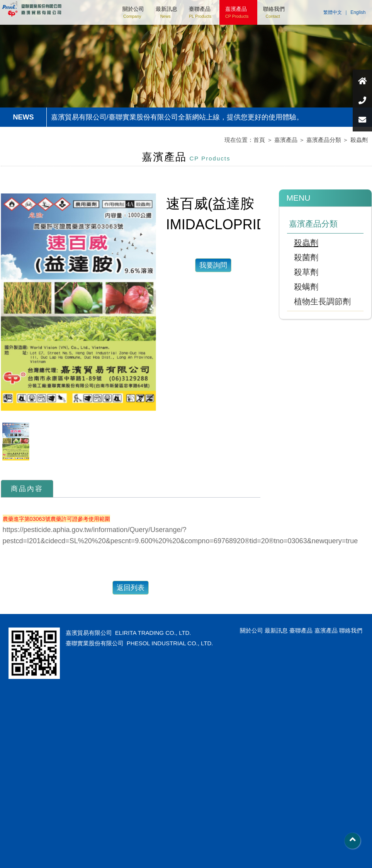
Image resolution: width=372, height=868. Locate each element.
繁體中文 (333, 12)
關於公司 (133, 12)
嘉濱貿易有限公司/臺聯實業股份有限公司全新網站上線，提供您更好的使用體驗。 (177, 117)
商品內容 (27, 489)
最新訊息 (166, 12)
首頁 (259, 140)
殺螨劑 (306, 287)
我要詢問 (213, 265)
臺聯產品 (200, 12)
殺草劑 (306, 272)
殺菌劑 (306, 257)
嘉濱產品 (237, 12)
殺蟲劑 (359, 140)
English (358, 12)
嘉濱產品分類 (324, 140)
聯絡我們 (274, 12)
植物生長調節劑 (322, 301)
